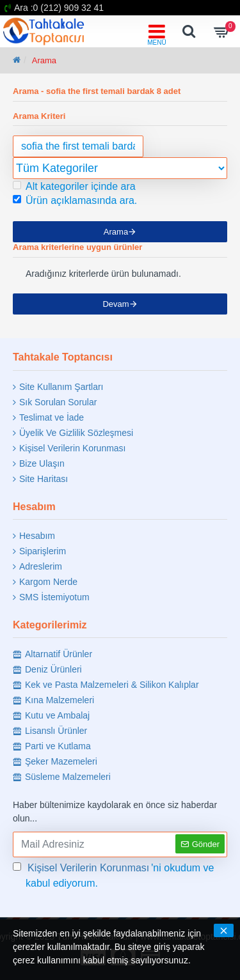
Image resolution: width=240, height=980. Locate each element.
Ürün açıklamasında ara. (75, 200)
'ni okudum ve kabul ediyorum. (114, 875)
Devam (116, 304)
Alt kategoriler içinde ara (74, 186)
